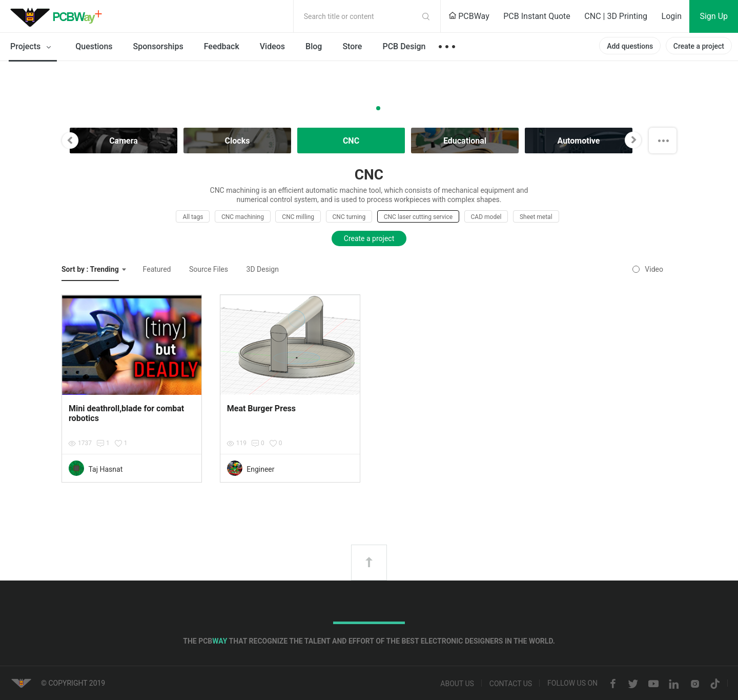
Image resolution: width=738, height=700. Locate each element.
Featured (157, 269)
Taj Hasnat (105, 469)
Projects (33, 47)
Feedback (222, 46)
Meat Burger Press (261, 408)
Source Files (209, 269)
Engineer (260, 469)
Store (352, 46)
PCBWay (469, 16)
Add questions (630, 46)
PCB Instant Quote (537, 16)
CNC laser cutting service (418, 217)
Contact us (511, 684)
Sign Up (714, 16)
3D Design (263, 269)
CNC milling (298, 217)
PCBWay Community (59, 16)
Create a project (699, 46)
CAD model (486, 217)
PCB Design (404, 46)
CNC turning (349, 217)
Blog (314, 46)
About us (457, 684)
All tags (193, 217)
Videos (272, 46)
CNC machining (243, 217)
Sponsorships (158, 46)
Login (672, 16)
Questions (94, 46)
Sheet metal (536, 217)
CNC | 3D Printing (616, 16)
